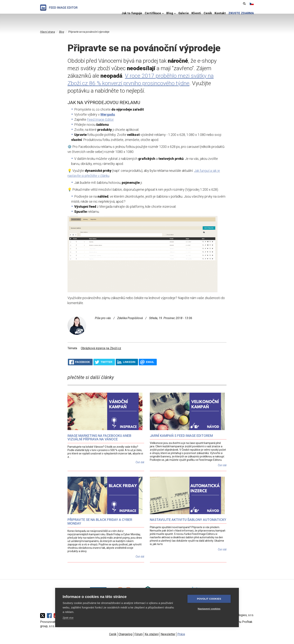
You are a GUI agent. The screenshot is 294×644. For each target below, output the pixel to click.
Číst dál (140, 462)
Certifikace (154, 13)
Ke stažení (152, 634)
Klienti (196, 13)
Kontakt (220, 13)
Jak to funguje (132, 13)
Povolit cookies (209, 599)
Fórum (139, 634)
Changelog (125, 634)
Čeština (252, 4)
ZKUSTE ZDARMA (241, 13)
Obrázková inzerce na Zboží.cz (101, 348)
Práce (181, 634)
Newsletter (168, 634)
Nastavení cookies (209, 609)
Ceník (208, 13)
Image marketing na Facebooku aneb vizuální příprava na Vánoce (99, 437)
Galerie (184, 13)
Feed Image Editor (100, 119)
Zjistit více (68, 618)
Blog (171, 13)
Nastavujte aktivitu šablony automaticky (188, 520)
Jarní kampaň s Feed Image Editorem (181, 436)
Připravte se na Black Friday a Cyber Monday (100, 522)
